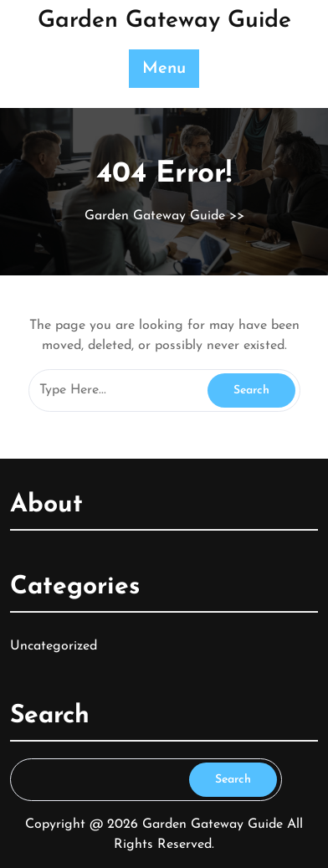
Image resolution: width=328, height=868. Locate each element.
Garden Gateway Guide (164, 21)
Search (233, 780)
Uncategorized (54, 646)
